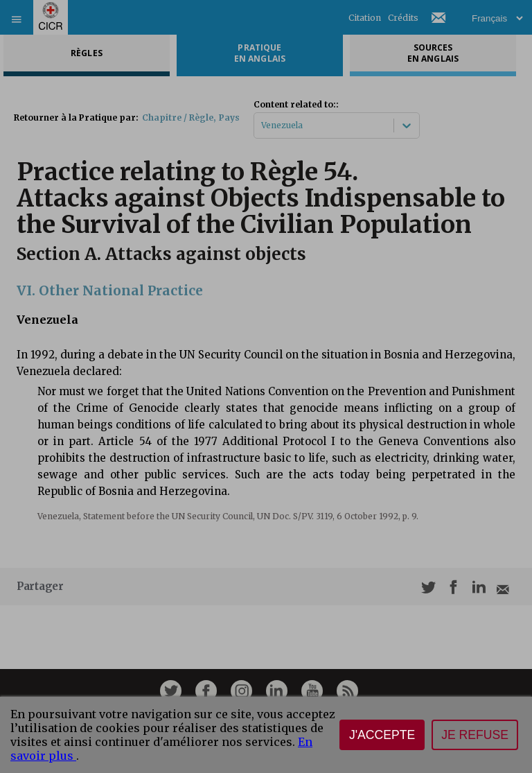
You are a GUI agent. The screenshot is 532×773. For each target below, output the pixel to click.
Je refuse (475, 735)
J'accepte (382, 735)
